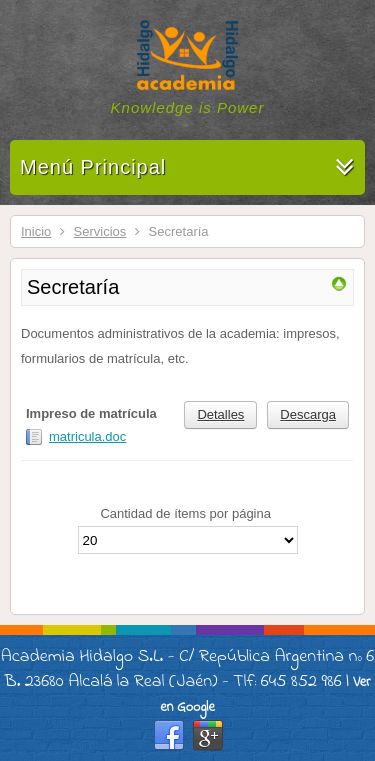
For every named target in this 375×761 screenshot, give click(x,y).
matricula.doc (87, 436)
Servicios (100, 231)
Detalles (220, 414)
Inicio (36, 231)
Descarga (308, 414)
